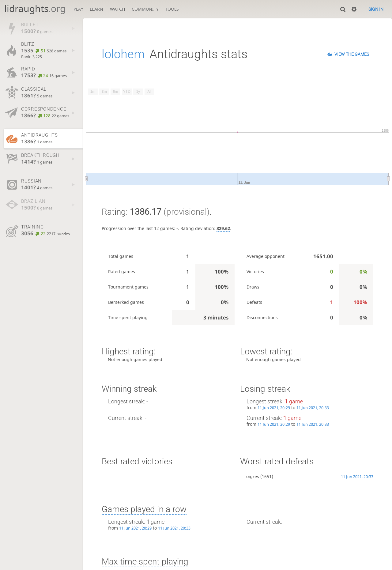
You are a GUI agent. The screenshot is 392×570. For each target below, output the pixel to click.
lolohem (123, 54)
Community (145, 9)
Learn (96, 9)
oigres (253, 476)
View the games (352, 54)
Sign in (376, 9)
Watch (117, 9)
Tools (172, 9)
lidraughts (35, 8)
